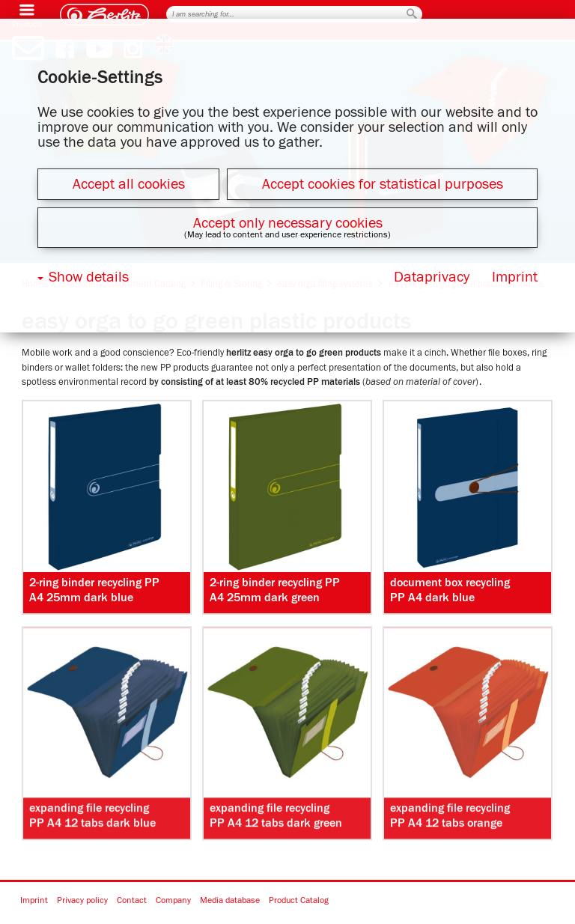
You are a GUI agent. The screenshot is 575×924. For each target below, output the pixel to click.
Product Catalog (299, 901)
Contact (132, 901)
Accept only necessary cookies (288, 223)
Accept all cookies (129, 184)
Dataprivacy (432, 277)
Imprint (34, 901)
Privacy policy (82, 901)
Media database (230, 901)
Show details (89, 277)
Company (173, 901)
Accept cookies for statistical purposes (383, 184)
